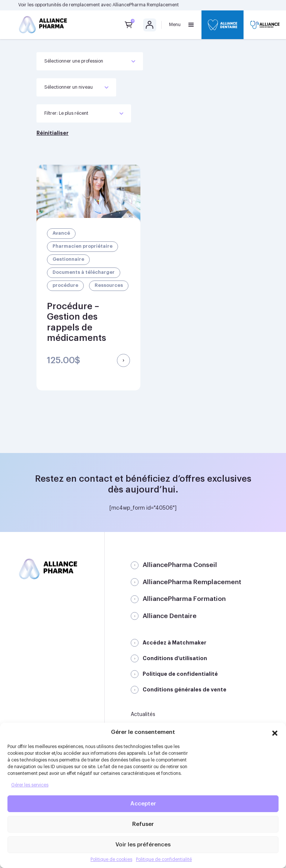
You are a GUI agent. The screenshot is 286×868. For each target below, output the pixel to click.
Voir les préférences (143, 845)
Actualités (143, 715)
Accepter (143, 804)
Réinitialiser (53, 133)
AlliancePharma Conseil (180, 565)
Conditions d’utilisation (175, 658)
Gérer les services (30, 785)
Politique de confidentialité (164, 859)
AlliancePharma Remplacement (146, 5)
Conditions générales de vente (185, 690)
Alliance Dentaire (170, 616)
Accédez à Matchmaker (174, 643)
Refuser (143, 824)
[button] (275, 732)
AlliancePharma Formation (184, 599)
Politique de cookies (111, 859)
